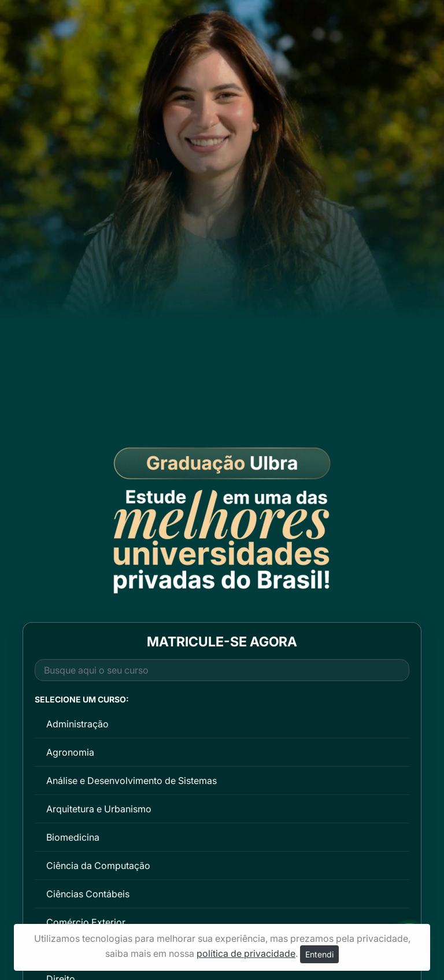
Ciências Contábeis (88, 894)
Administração (77, 724)
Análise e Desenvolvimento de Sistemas (132, 781)
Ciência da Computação (98, 866)
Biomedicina (73, 837)
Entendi (319, 954)
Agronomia (70, 752)
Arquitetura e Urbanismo (99, 809)
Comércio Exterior (86, 922)
